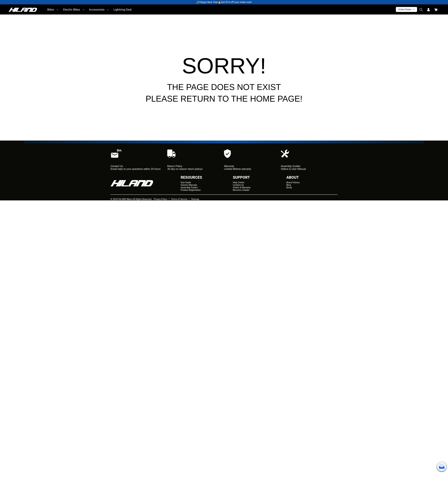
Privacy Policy (160, 199)
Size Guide (186, 182)
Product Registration (191, 190)
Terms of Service (179, 199)
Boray (289, 187)
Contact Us (238, 185)
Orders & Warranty (242, 187)
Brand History (293, 182)
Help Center (239, 182)
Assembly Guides (189, 187)
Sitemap (195, 199)
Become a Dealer (241, 190)
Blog (289, 185)
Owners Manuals (189, 185)
